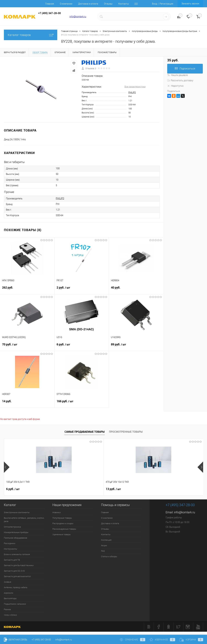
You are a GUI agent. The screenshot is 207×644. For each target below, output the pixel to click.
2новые (8, 582)
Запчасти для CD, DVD (14, 571)
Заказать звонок (190, 4)
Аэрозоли (8, 593)
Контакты (124, 4)
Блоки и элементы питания (17, 554)
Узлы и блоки (10, 615)
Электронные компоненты (17, 512)
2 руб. (82, 290)
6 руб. (82, 346)
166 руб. (82, 403)
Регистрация (166, 4)
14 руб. (27, 403)
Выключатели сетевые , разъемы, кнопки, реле (24, 520)
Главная (50, 4)
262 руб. (27, 289)
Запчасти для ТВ (12, 560)
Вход (155, 4)
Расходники (10, 543)
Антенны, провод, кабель (16, 587)
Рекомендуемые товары (64, 529)
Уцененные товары (62, 534)
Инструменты (11, 549)
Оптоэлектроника (12, 527)
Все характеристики (135, 87)
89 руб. (136, 346)
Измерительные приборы (16, 532)
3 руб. (162, 489)
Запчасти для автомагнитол (17, 576)
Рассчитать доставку (180, 80)
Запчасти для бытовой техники (19, 565)
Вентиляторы (10, 598)
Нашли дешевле (177, 75)
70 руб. (27, 346)
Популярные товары (62, 518)
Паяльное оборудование (16, 538)
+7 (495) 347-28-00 (41, 640)
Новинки (57, 512)
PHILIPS (132, 92)
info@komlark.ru (78, 17)
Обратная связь (16, 640)
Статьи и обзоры (109, 556)
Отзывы (108, 4)
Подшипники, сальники (15, 604)
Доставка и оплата (88, 4)
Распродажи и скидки (63, 523)
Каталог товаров (31, 35)
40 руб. (136, 289)
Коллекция (106, 540)
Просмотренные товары (126, 432)
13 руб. (63, 489)
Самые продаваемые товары (85, 432)
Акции (104, 545)
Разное (7, 609)
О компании (66, 4)
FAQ (103, 551)
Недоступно (175, 86)
